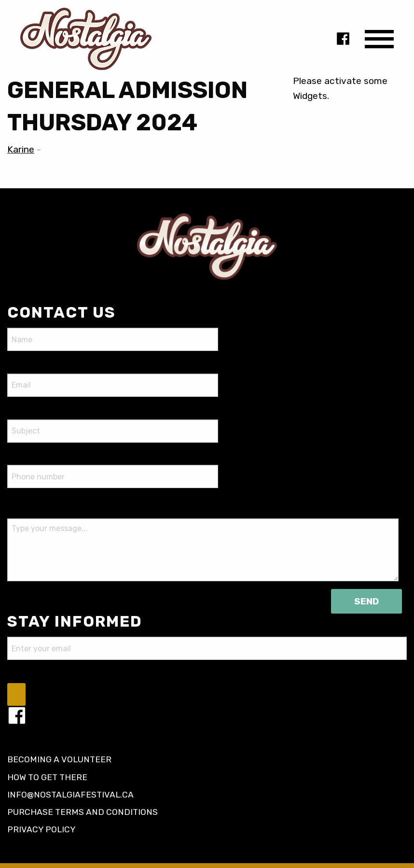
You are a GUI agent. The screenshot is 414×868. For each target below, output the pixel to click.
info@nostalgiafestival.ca (70, 795)
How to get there (47, 777)
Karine (21, 149)
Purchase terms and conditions (83, 812)
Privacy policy (41, 829)
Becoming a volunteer (59, 759)
